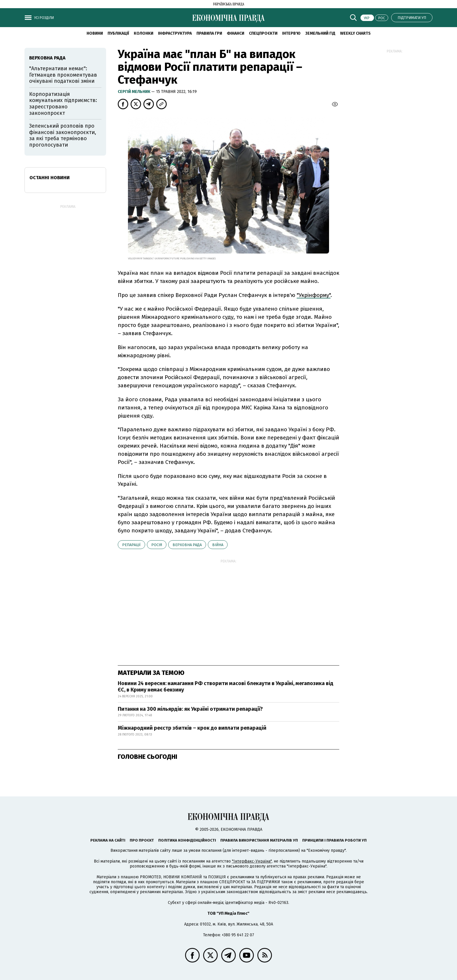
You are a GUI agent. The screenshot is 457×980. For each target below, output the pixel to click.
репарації (131, 545)
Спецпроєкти (263, 33)
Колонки (144, 33)
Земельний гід (320, 33)
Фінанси (235, 33)
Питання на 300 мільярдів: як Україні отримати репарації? (190, 709)
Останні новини (50, 178)
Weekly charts (355, 33)
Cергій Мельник (135, 92)
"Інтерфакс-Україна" (252, 861)
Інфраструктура (175, 33)
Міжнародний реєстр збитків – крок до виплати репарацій (192, 728)
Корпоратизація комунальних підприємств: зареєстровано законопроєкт (63, 104)
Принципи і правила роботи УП (334, 840)
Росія (157, 545)
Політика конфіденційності (187, 840)
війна (218, 545)
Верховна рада (187, 545)
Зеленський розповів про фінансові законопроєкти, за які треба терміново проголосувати (63, 135)
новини (95, 33)
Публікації (118, 33)
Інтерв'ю (291, 33)
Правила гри (209, 33)
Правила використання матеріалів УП (259, 840)
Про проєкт (142, 840)
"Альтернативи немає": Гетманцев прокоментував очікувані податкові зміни (63, 75)
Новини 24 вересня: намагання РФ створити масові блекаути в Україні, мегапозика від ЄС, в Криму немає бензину (226, 687)
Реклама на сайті (108, 840)
